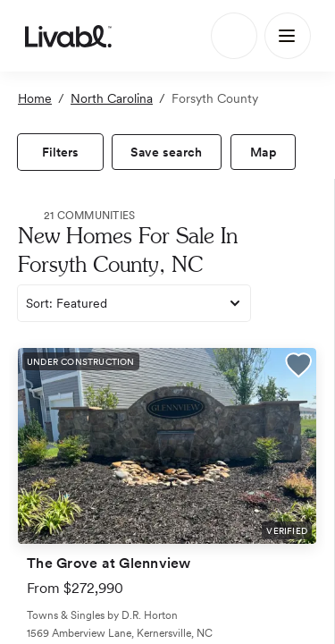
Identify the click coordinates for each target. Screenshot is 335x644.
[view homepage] (68, 36)
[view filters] (60, 152)
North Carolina (112, 98)
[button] (298, 368)
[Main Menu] (288, 36)
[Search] (234, 36)
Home (35, 98)
